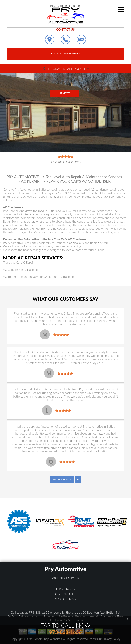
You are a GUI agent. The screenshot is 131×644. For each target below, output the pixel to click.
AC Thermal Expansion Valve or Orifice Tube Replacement (40, 277)
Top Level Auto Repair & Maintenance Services (84, 177)
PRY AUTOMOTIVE (23, 177)
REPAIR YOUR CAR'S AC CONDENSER (78, 181)
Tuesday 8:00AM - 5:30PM (66, 69)
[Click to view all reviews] (65, 482)
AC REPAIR (30, 181)
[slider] (61, 335)
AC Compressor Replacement (22, 270)
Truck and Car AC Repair (19, 262)
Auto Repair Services (66, 578)
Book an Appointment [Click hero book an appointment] (65, 53)
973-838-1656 (65, 193)
